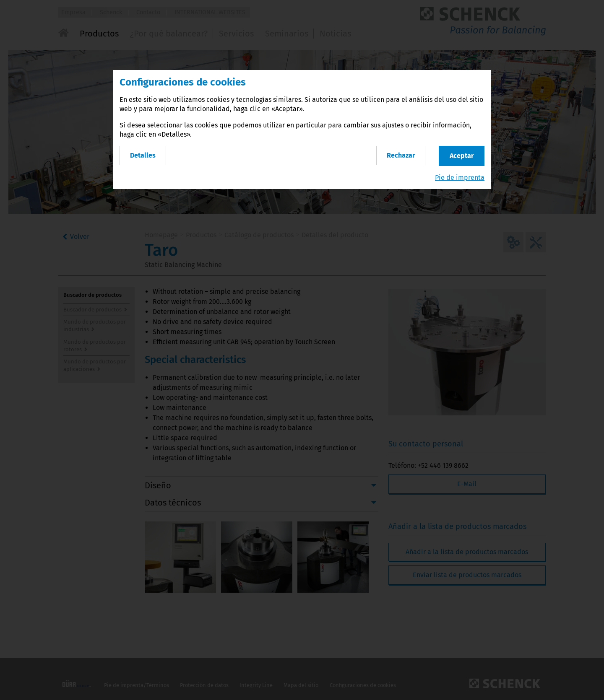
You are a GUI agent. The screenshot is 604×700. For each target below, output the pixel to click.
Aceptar (462, 156)
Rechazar (401, 155)
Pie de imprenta (460, 178)
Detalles (143, 155)
